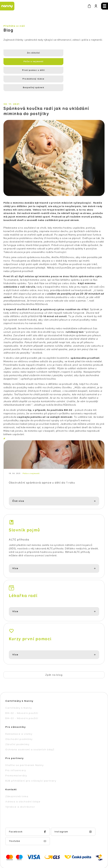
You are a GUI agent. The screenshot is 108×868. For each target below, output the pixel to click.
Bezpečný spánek (26, 70)
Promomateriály (16, 761)
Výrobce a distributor (20, 792)
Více (15, 554)
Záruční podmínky (17, 730)
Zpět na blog (54, 660)
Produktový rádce (73, 62)
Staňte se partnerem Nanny (25, 750)
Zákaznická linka (17, 782)
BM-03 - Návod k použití (22, 704)
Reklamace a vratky (19, 719)
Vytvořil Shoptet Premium (52, 849)
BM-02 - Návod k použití (22, 698)
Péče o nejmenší (73, 53)
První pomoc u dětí (26, 62)
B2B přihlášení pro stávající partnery (31, 766)
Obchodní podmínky (19, 724)
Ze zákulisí (26, 53)
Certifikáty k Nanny (19, 693)
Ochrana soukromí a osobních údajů (30, 735)
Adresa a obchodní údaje (23, 787)
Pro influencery (16, 756)
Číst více (18, 486)
